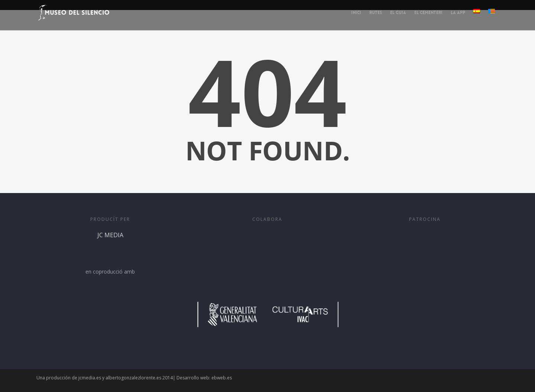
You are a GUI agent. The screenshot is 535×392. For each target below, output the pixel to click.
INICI (356, 13)
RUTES (376, 13)
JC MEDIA (110, 249)
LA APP (458, 13)
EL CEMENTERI (428, 13)
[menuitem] (477, 17)
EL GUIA (398, 13)
